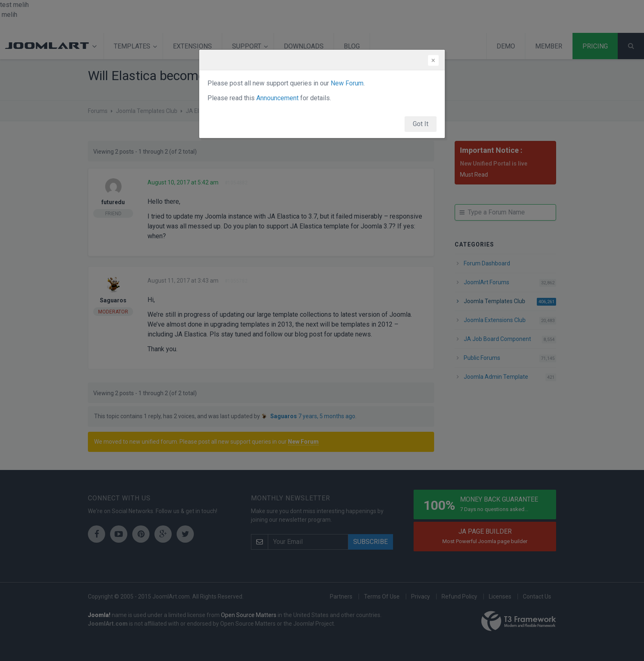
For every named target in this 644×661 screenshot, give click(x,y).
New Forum (347, 83)
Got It (421, 124)
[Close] (433, 60)
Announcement (277, 98)
